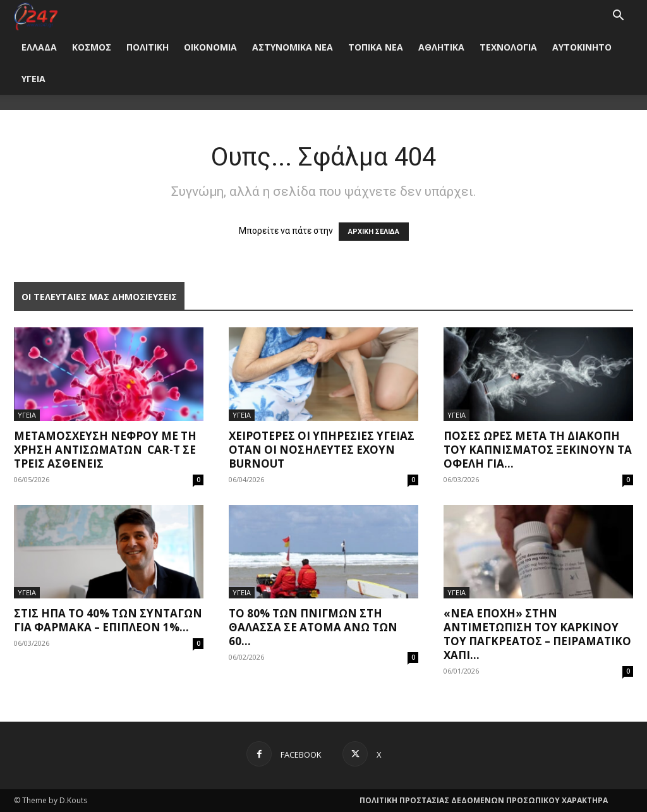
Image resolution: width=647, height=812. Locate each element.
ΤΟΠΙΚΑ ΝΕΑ (376, 47)
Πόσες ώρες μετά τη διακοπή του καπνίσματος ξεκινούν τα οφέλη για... (538, 450)
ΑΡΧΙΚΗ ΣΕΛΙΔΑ (374, 232)
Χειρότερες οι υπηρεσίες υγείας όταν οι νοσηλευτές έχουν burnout (322, 450)
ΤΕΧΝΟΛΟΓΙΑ (508, 47)
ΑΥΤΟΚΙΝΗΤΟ (582, 47)
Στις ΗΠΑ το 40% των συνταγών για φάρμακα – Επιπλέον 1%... (108, 620)
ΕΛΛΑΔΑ (39, 47)
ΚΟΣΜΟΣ (92, 47)
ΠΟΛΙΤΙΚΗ (148, 47)
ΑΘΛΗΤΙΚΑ (441, 47)
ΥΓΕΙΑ (33, 79)
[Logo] (36, 15)
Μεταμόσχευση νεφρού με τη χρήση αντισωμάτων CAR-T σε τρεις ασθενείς (105, 450)
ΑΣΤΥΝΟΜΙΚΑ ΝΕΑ (293, 47)
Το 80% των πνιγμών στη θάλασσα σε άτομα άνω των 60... (313, 627)
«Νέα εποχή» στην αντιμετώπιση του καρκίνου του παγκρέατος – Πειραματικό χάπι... (537, 634)
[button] (618, 17)
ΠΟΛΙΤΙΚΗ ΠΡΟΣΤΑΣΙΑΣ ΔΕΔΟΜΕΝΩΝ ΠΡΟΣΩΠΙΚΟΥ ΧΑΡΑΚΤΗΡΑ (484, 800)
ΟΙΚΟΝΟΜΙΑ (210, 47)
